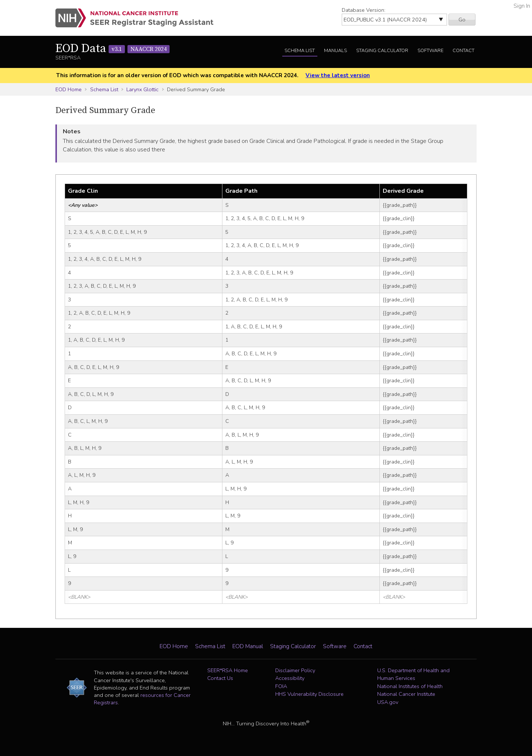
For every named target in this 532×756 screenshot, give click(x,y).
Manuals (335, 51)
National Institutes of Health (410, 686)
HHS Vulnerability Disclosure (309, 694)
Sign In (522, 6)
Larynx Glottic (142, 89)
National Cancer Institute (406, 694)
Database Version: (364, 10)
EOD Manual (248, 646)
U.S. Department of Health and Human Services (413, 674)
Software (430, 51)
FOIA (281, 686)
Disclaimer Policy (295, 670)
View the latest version (338, 75)
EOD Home (69, 89)
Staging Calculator (382, 51)
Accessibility (290, 678)
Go (462, 20)
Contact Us (220, 678)
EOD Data (112, 49)
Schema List (300, 51)
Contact (463, 51)
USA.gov (388, 702)
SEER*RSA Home (228, 670)
